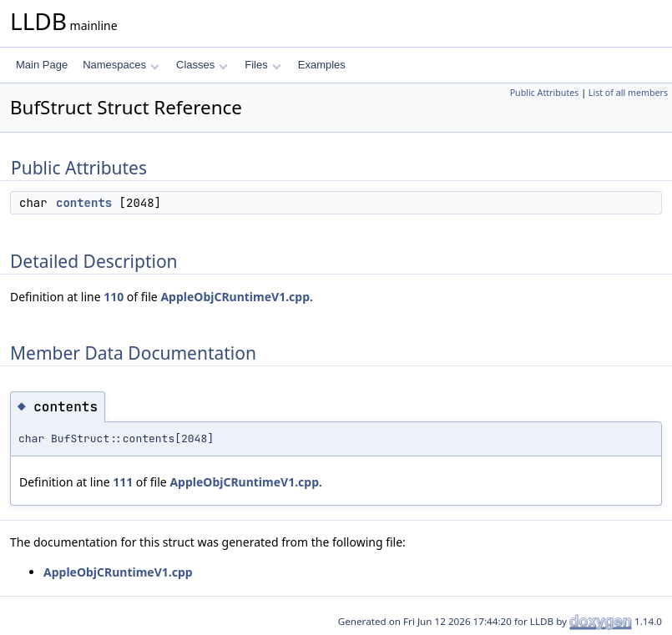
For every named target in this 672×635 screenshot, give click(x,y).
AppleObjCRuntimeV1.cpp (235, 297)
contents (84, 203)
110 (114, 297)
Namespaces (121, 65)
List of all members (628, 93)
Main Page (42, 65)
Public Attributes (545, 93)
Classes (202, 65)
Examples (322, 65)
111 (123, 482)
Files (263, 65)
